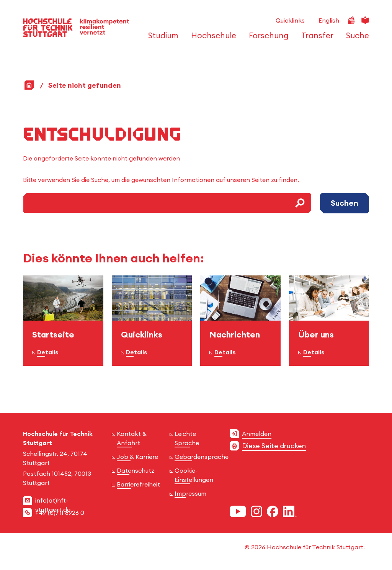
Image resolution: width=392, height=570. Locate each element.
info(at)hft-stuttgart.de (53, 505)
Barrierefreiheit (138, 484)
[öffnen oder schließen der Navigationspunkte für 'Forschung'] (267, 39)
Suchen (345, 203)
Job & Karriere (137, 457)
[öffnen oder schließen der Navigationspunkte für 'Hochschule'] (212, 39)
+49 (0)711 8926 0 (60, 513)
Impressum (190, 493)
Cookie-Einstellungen (194, 475)
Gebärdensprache (202, 457)
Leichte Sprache (187, 438)
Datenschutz (136, 470)
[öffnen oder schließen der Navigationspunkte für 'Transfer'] (315, 39)
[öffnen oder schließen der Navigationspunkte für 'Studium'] (161, 39)
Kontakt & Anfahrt (132, 438)
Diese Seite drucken (274, 446)
